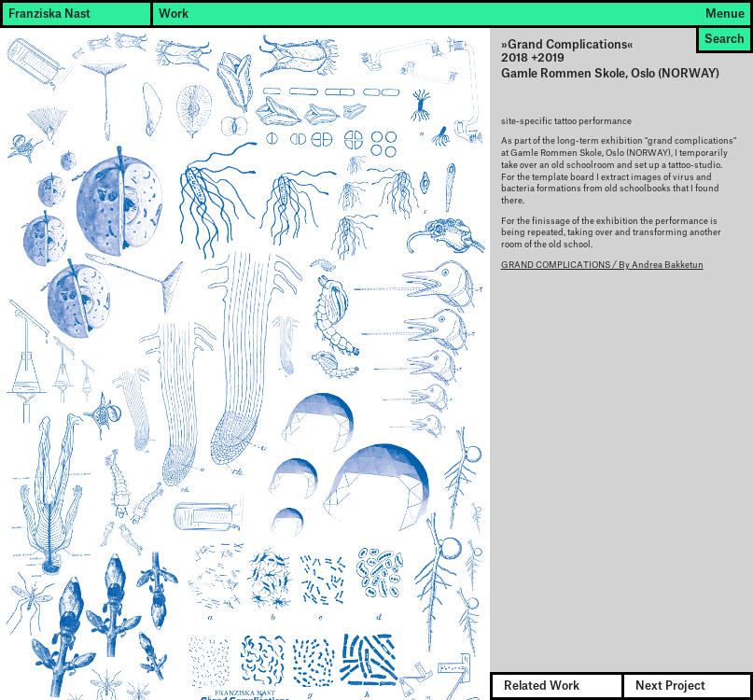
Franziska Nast (49, 14)
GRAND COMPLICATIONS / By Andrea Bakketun (602, 266)
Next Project (670, 686)
